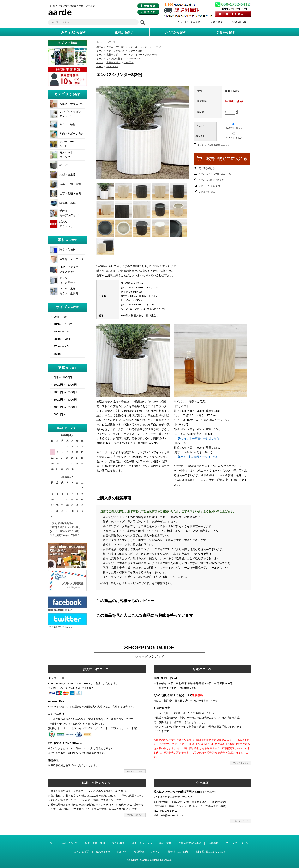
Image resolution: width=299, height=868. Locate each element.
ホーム (100, 42)
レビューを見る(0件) (209, 186)
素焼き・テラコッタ (72, 104)
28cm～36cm (133, 59)
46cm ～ (59, 354)
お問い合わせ (239, 22)
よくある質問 (216, 22)
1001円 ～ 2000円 (65, 385)
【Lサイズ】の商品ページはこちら (198, 457)
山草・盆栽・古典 (70, 193)
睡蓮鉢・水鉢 (68, 203)
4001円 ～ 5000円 (65, 407)
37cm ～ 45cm (63, 346)
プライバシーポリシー (238, 843)
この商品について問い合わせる (215, 174)
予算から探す (113, 62)
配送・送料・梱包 (95, 843)
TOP (51, 843)
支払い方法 (118, 843)
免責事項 (213, 843)
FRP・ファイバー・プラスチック (141, 55)
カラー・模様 (68, 124)
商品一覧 (111, 42)
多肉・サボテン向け (72, 134)
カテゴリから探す (116, 47)
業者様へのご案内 (178, 852)
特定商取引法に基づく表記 (210, 852)
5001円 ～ (60, 414)
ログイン (155, 852)
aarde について (69, 843)
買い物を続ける (207, 168)
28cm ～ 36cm (63, 339)
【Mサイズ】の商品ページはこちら (198, 438)
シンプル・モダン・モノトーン (145, 47)
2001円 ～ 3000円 (65, 392)
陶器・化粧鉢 (68, 249)
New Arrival (112, 67)
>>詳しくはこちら (135, 771)
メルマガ (122, 852)
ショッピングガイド (189, 22)
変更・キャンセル (142, 843)
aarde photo (103, 852)
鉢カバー (65, 165)
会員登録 (139, 852)
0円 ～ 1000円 (63, 377)
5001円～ (129, 62)
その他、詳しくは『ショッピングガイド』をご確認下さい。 (137, 583)
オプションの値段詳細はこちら (213, 145)
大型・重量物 (68, 174)
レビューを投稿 (207, 192)
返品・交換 (165, 843)
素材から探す (113, 55)
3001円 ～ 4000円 (65, 399)
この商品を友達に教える (211, 180)
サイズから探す (115, 59)
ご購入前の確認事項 (190, 843)
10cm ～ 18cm (63, 324)
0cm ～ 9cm (61, 317)
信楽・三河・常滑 (70, 184)
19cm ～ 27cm (63, 331)
